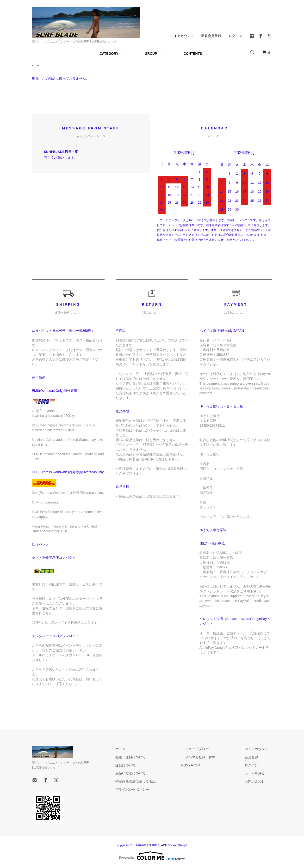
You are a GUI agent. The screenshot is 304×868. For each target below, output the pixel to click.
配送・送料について (150, 758)
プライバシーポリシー (152, 790)
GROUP (151, 54)
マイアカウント (182, 36)
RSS (200, 766)
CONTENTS (193, 54)
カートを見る (259, 774)
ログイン (235, 36)
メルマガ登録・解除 (212, 758)
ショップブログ (209, 750)
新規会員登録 (211, 36)
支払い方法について (150, 774)
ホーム (36, 66)
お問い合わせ (259, 782)
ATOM (211, 766)
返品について (145, 766)
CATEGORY (109, 54)
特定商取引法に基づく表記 (155, 782)
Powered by (152, 856)
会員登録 (255, 758)
